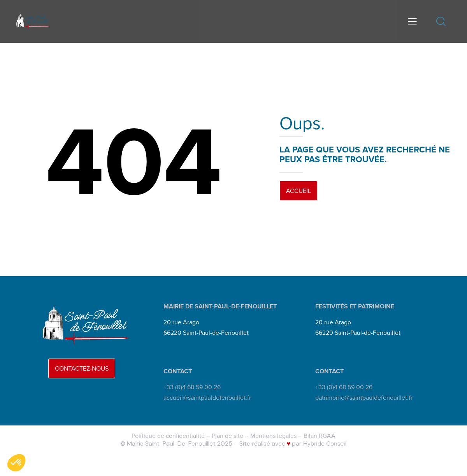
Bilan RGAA (320, 436)
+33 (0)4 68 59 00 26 (192, 387)
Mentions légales (273, 436)
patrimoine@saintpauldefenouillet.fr (364, 398)
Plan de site (227, 436)
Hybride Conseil (325, 444)
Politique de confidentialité (168, 436)
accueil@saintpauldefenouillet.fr (207, 398)
